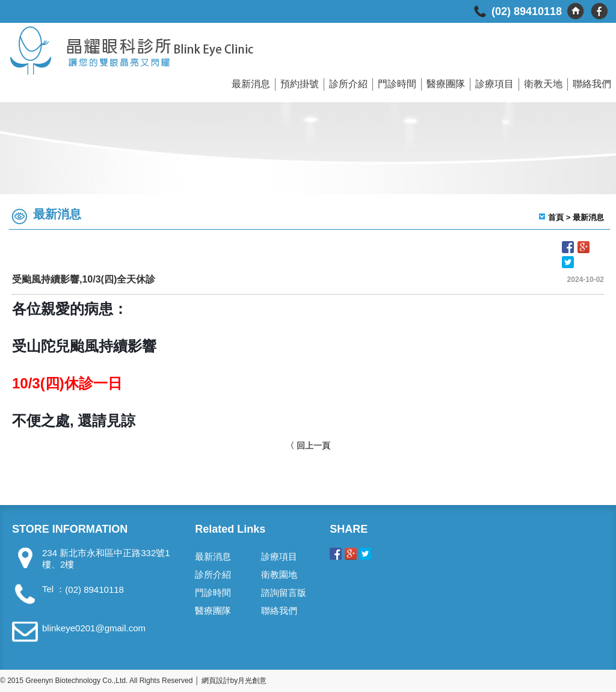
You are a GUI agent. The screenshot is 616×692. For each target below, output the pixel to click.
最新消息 (251, 84)
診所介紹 (348, 84)
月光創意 (252, 681)
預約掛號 (300, 84)
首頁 (556, 217)
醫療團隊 (446, 84)
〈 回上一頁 (308, 446)
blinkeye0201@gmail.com (94, 628)
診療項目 (494, 84)
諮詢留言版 (284, 592)
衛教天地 (543, 84)
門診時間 (397, 84)
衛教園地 (279, 574)
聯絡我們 (592, 84)
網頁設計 (216, 681)
